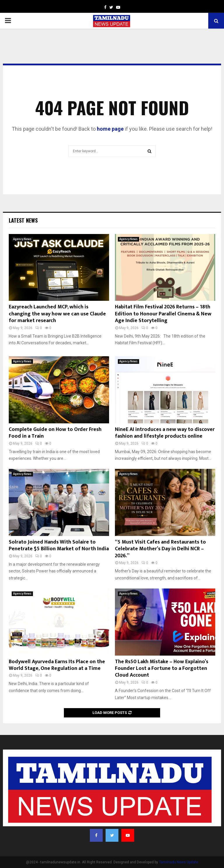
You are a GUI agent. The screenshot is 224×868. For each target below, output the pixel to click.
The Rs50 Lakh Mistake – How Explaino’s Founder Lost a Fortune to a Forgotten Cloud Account (162, 669)
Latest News (23, 220)
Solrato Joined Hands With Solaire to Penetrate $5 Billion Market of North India (59, 545)
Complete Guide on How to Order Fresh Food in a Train (55, 433)
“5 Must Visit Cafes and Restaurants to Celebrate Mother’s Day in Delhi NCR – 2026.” (160, 549)
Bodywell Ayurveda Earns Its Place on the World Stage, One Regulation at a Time (57, 665)
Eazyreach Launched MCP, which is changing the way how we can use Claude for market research (57, 314)
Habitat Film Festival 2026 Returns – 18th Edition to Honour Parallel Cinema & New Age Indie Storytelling (163, 314)
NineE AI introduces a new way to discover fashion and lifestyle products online (165, 433)
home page (110, 129)
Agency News (22, 239)
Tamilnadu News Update (178, 862)
